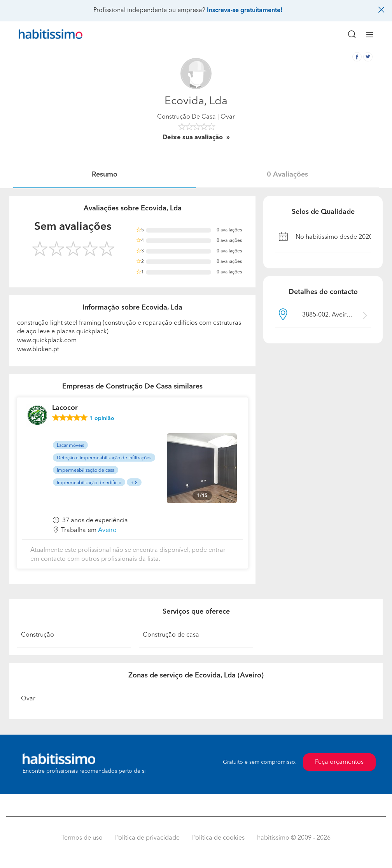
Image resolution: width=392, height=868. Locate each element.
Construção (38, 635)
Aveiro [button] (107, 530)
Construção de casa (171, 635)
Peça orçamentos (339, 762)
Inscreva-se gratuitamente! (245, 10)
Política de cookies (218, 838)
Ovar (28, 699)
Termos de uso (82, 838)
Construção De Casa (186, 117)
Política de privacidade (147, 838)
